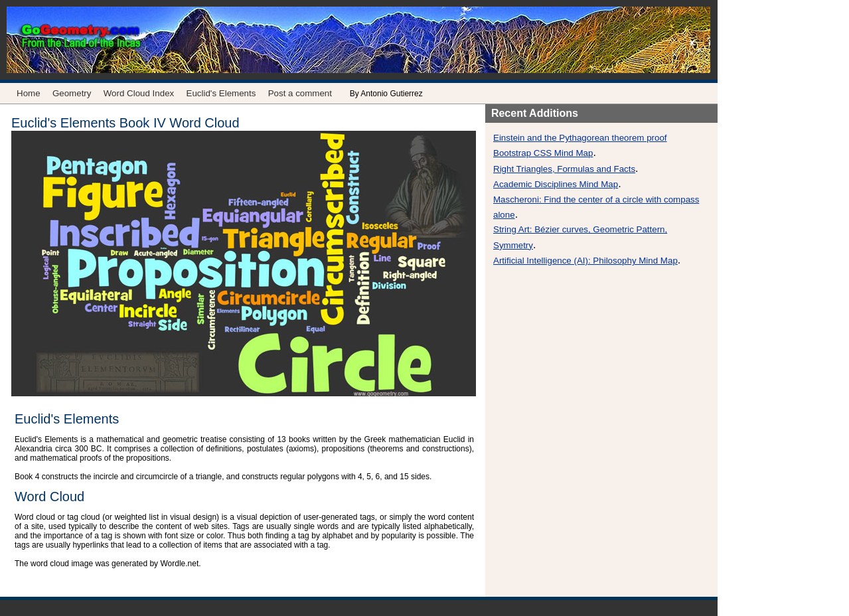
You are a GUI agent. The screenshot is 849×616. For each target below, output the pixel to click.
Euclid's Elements (221, 93)
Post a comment (300, 93)
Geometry (72, 93)
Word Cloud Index (139, 93)
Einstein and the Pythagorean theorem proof (580, 138)
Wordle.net (179, 564)
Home (29, 93)
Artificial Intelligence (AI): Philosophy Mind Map (585, 261)
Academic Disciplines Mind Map (556, 184)
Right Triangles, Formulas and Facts (564, 169)
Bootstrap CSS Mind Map (543, 153)
